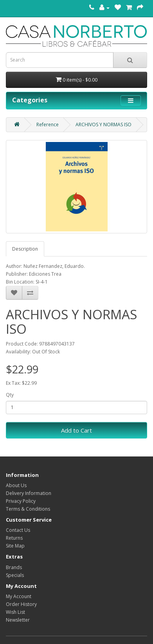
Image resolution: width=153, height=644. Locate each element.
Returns (14, 538)
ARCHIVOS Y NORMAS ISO (103, 125)
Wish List (15, 612)
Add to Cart (76, 430)
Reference (48, 125)
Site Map (15, 546)
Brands (14, 567)
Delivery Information (29, 493)
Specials (15, 575)
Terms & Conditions (28, 509)
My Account (19, 596)
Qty (10, 395)
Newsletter (18, 620)
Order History (21, 604)
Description (25, 249)
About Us (16, 485)
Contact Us (18, 530)
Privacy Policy (21, 501)
